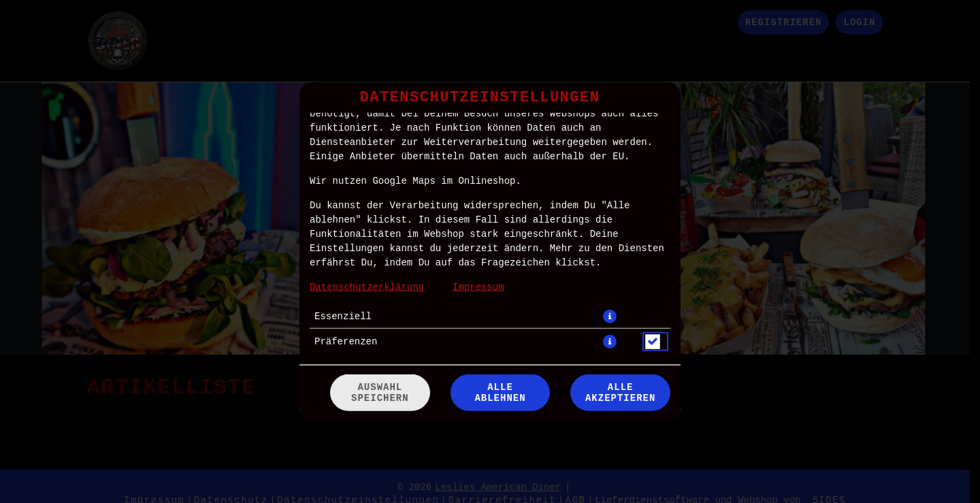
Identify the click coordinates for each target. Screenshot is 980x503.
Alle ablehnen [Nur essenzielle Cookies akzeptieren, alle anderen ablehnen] (500, 393)
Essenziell (343, 316)
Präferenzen (346, 341)
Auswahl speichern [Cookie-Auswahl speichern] (380, 393)
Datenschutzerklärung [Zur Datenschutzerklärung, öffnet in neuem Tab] (367, 287)
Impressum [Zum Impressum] (478, 287)
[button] (610, 316)
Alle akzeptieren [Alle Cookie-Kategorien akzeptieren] (620, 393)
